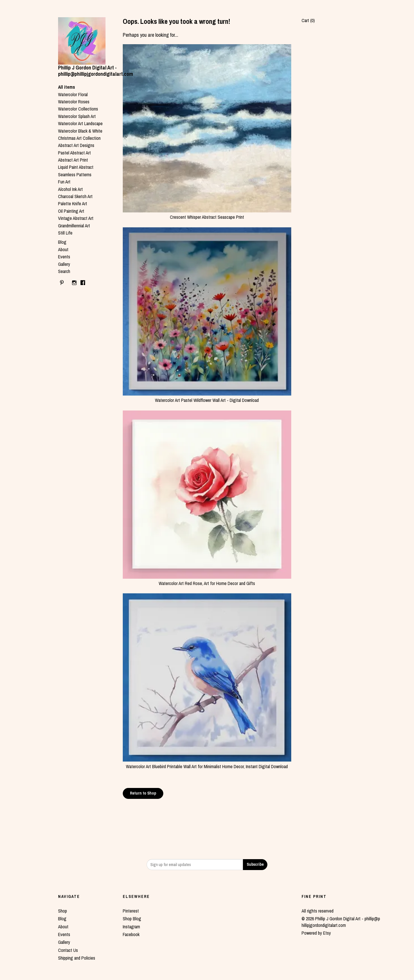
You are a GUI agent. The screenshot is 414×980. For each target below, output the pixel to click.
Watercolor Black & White (80, 131)
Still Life (65, 233)
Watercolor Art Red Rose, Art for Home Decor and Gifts (207, 580)
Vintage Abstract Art (76, 218)
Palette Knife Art (73, 204)
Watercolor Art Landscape (80, 123)
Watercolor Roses (74, 102)
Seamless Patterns (75, 175)
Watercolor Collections (78, 109)
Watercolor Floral (73, 94)
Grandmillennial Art (74, 226)
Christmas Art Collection (79, 138)
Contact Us (68, 950)
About (63, 249)
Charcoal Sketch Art (75, 196)
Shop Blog (132, 919)
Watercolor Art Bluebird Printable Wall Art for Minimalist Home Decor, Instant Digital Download (207, 763)
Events (64, 257)
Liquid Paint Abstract (76, 167)
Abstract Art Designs (76, 145)
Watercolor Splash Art (77, 116)
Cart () (308, 20)
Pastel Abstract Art (74, 153)
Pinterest (131, 911)
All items (67, 87)
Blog (62, 242)
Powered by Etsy (316, 933)
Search (64, 271)
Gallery (64, 264)
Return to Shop (143, 793)
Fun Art (64, 182)
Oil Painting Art (71, 211)
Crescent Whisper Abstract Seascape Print (207, 214)
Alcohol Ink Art (70, 189)
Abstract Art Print (73, 160)
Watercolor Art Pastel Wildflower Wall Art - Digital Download (207, 397)
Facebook (131, 934)
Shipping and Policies (77, 958)
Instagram (131, 927)
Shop (63, 911)
